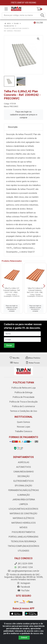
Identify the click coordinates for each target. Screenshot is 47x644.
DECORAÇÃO (24, 476)
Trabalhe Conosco (24, 431)
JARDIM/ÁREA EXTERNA (24, 500)
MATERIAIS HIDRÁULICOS (24, 523)
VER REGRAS (31, 3)
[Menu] (6, 9)
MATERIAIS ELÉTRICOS (24, 518)
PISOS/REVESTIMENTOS (23, 532)
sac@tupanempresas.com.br (23, 571)
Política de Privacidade (24, 397)
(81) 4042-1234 (23, 567)
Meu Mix (14, 358)
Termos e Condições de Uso (23, 411)
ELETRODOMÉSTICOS (24, 481)
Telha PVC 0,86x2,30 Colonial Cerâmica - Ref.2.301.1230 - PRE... (35, 290)
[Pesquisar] (42, 15)
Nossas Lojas (24, 427)
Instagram (24, 583)
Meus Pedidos (33, 358)
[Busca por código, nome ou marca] (21, 15)
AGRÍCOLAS (24, 462)
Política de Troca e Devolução (23, 402)
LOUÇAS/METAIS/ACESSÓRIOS (23, 509)
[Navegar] (3, 286)
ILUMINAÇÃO (24, 495)
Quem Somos (23, 422)
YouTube (23, 591)
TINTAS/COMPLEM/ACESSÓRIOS (23, 546)
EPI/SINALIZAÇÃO (23, 486)
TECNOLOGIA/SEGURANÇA (23, 541)
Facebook (24, 587)
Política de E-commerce (23, 406)
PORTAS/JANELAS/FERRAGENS (23, 537)
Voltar (38, 23)
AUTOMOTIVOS (24, 467)
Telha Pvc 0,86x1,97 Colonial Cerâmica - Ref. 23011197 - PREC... (12, 290)
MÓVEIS (23, 527)
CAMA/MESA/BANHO (24, 472)
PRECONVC (14, 106)
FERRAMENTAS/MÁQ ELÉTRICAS (24, 490)
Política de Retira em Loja (23, 388)
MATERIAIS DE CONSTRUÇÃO (23, 514)
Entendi (24, 638)
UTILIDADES (23, 551)
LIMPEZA (23, 504)
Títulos (14, 363)
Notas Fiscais (33, 363)
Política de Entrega (23, 392)
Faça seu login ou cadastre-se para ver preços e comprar (24, 115)
